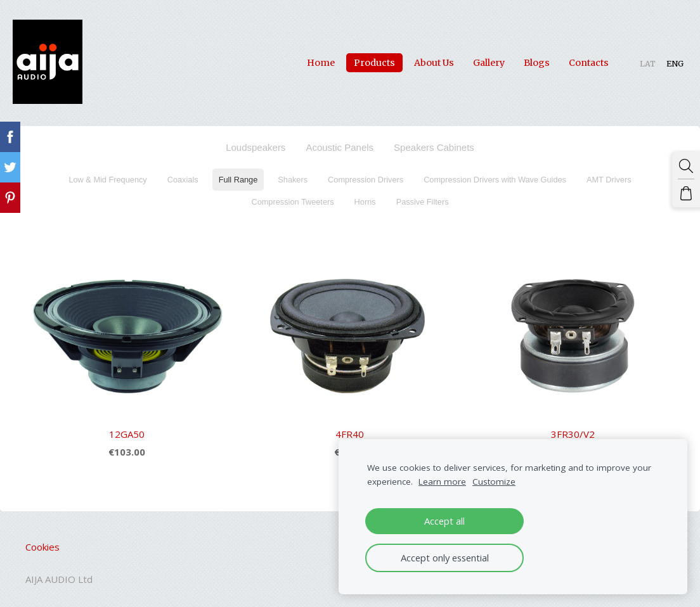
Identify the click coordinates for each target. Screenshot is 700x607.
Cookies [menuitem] (42, 541)
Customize (494, 482)
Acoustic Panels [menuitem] (340, 141)
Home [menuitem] (308, 60)
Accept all (444, 521)
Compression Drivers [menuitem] (366, 173)
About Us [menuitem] (421, 60)
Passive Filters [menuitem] (423, 195)
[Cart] (689, 184)
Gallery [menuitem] (476, 60)
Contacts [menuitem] (576, 60)
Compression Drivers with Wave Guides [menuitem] (495, 173)
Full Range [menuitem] (238, 173)
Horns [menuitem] (365, 195)
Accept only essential (445, 558)
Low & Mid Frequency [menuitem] (107, 173)
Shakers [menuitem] (293, 173)
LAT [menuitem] (635, 61)
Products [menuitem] (362, 60)
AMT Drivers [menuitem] (609, 173)
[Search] (689, 163)
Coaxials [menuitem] (183, 173)
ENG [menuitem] (662, 61)
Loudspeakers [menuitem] (256, 141)
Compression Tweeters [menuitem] (292, 195)
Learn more (442, 482)
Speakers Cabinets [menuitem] (434, 141)
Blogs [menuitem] (524, 60)
